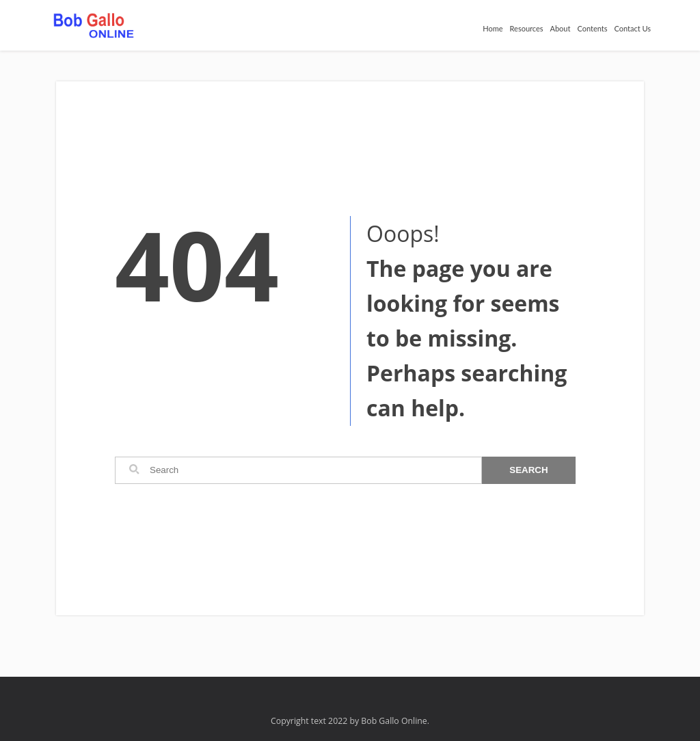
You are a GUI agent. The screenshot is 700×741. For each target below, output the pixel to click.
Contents (592, 28)
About (561, 28)
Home (493, 28)
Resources (527, 28)
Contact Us (632, 28)
